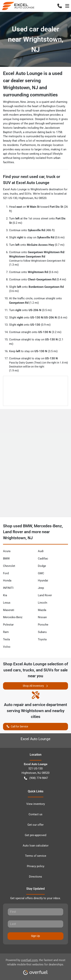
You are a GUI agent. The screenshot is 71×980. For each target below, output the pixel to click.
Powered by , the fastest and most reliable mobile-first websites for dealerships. (35, 966)
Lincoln (43, 603)
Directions (35, 877)
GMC (41, 573)
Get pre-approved (35, 835)
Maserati (9, 610)
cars (6, 194)
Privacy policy (36, 866)
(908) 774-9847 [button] (36, 778)
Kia (5, 595)
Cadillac (43, 559)
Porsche (43, 625)
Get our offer (35, 825)
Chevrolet (9, 566)
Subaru (42, 632)
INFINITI (8, 588)
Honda (7, 581)
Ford (6, 573)
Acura (7, 551)
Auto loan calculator (36, 846)
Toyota (42, 639)
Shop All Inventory (36, 686)
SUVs (28, 194)
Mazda (42, 610)
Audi (41, 551)
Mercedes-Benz (13, 617)
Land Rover (45, 595)
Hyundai (43, 581)
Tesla (6, 639)
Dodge (42, 566)
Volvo (7, 647)
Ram (6, 632)
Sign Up (35, 936)
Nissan (42, 617)
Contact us (35, 814)
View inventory (36, 804)
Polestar (8, 625)
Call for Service (17, 726)
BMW (6, 559)
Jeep (41, 588)
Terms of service (36, 856)
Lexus (7, 603)
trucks (14, 194)
